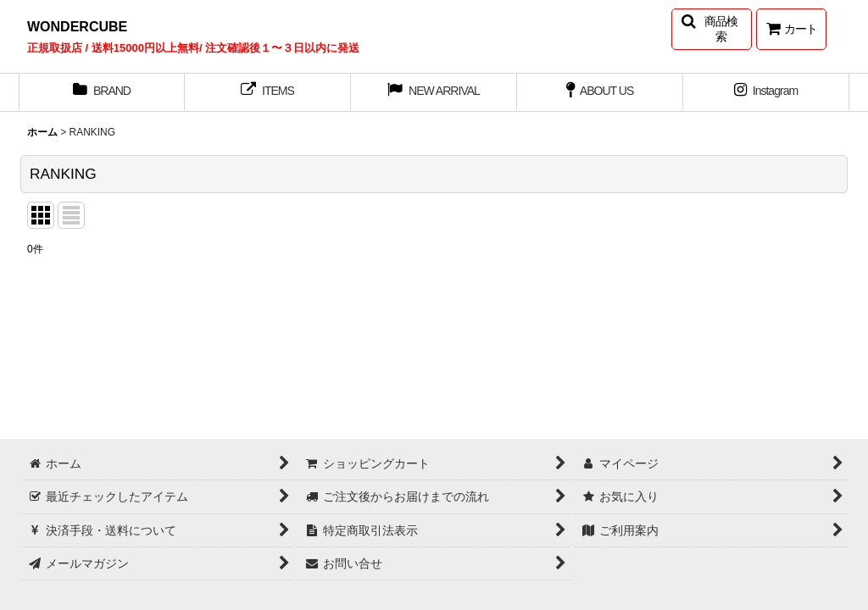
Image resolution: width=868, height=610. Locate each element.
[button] (712, 29)
